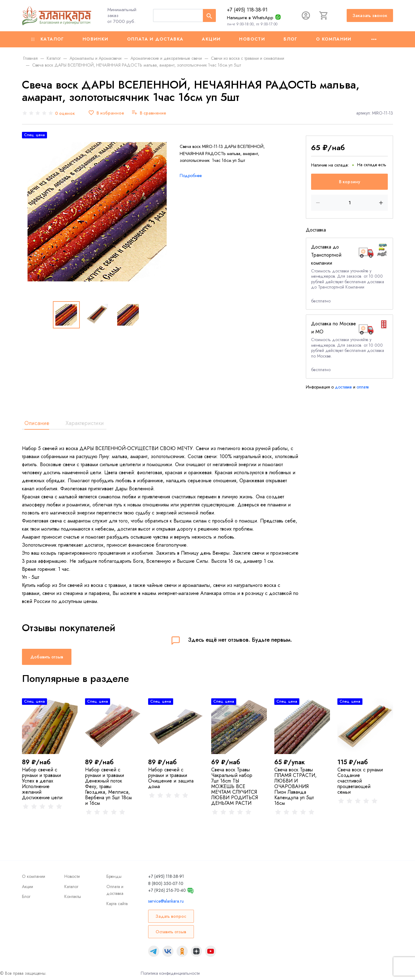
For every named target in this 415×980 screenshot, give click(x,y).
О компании (334, 39)
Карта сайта (117, 904)
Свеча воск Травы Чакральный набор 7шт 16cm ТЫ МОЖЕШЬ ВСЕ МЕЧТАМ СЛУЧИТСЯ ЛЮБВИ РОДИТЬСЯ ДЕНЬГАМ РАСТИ (235, 786)
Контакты (73, 896)
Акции (211, 39)
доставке (343, 387)
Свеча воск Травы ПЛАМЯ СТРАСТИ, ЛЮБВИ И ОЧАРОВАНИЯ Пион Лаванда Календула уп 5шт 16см (295, 786)
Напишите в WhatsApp (250, 18)
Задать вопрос (171, 916)
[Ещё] (374, 39)
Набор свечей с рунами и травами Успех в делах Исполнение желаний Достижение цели (42, 784)
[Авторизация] (306, 15)
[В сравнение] (149, 113)
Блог (291, 39)
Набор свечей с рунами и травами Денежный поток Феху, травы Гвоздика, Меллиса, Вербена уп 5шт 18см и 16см (108, 786)
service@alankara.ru (166, 901)
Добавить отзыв (47, 657)
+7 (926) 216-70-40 (167, 890)
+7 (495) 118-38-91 (247, 10)
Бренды (114, 876)
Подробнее (191, 176)
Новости (252, 39)
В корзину (350, 182)
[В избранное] (106, 113)
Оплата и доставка (155, 39)
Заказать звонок (370, 15)
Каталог (48, 39)
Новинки (96, 39)
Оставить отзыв (171, 932)
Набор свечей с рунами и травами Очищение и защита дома (171, 778)
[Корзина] (324, 15)
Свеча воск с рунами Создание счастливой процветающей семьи (360, 781)
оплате (363, 387)
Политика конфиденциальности (170, 973)
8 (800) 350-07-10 (166, 883)
